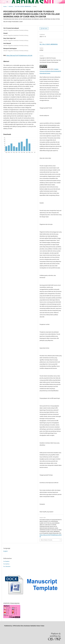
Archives (11, 6)
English (6, 551)
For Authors (6, 564)
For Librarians (7, 566)
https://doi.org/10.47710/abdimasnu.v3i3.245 (19, 55)
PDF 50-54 (45, 28)
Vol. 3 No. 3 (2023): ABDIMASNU (23, 6)
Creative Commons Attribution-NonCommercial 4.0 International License (50, 71)
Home (5, 6)
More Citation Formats (47, 540)
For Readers (6, 561)
